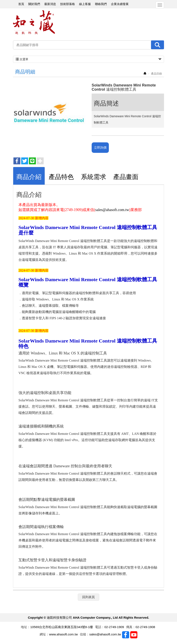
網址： (44, 634)
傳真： (131, 627)
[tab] (29, 176)
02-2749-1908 (145, 627)
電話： (100, 627)
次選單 (88, 59)
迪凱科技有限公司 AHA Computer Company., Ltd (34, 22)
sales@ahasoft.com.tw (112, 210)
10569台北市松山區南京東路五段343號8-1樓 (61, 627)
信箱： (85, 634)
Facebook (126, 635)
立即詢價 (100, 147)
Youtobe (134, 635)
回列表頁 (88, 597)
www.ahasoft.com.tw (63, 634)
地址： (25, 627)
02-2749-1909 (114, 627)
